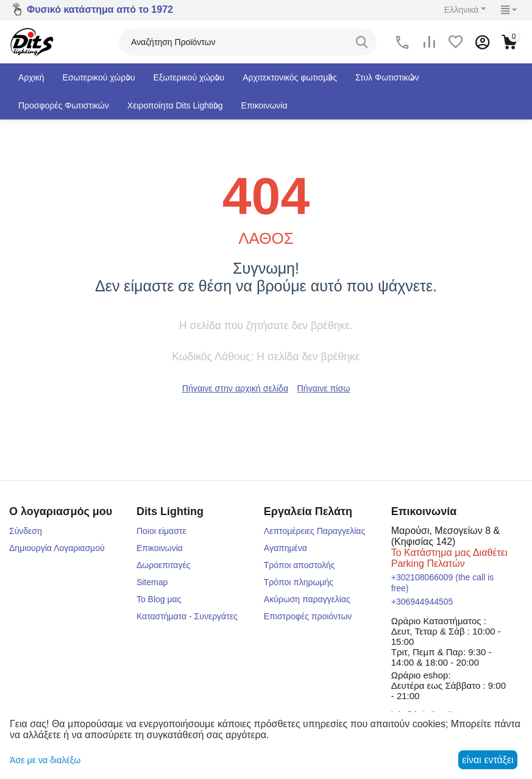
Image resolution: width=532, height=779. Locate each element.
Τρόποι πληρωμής (299, 582)
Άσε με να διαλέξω (45, 760)
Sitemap (152, 582)
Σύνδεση (26, 531)
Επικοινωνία (160, 548)
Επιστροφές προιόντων (308, 616)
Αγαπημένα (286, 548)
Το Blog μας (159, 599)
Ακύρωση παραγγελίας (307, 599)
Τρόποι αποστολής (300, 565)
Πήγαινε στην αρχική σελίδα (235, 388)
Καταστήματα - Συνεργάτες (187, 616)
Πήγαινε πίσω (323, 388)
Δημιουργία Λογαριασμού (57, 548)
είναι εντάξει (488, 760)
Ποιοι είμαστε (161, 531)
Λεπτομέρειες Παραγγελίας (314, 531)
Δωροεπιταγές (163, 565)
